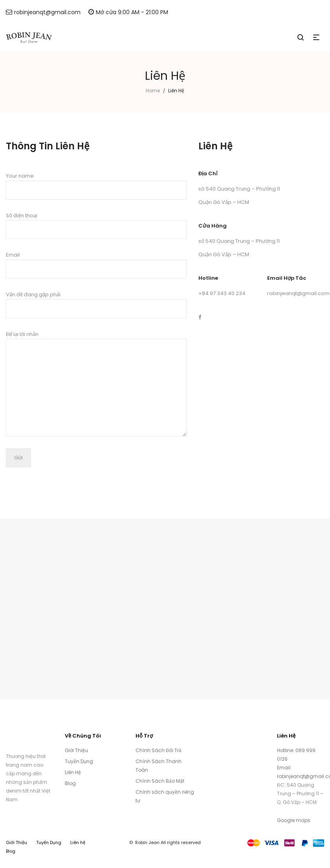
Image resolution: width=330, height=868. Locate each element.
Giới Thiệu (76, 750)
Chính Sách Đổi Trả (159, 750)
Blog (70, 783)
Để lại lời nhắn (96, 384)
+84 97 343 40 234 (222, 293)
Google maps (294, 820)
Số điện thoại (96, 226)
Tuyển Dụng (79, 761)
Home (153, 91)
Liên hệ (78, 842)
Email (96, 265)
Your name (96, 186)
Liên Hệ (73, 772)
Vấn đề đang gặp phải (96, 305)
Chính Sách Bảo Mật (160, 781)
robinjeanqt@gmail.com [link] (298, 293)
